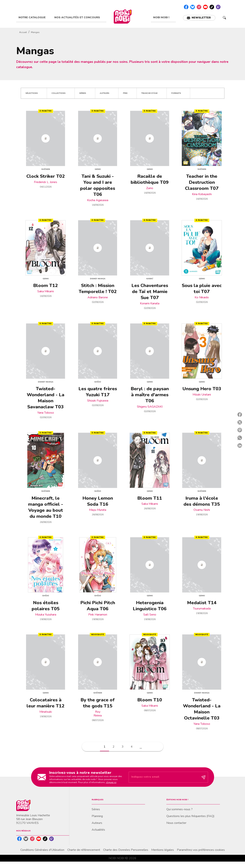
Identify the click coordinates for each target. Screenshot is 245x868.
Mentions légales (163, 850)
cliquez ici (111, 782)
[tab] (34, 18)
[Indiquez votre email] (164, 777)
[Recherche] (224, 18)
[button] (199, 18)
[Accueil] (123, 17)
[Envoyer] (204, 777)
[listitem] (186, 7)
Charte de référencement (84, 850)
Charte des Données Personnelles (126, 850)
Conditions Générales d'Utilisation (42, 850)
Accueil (23, 32)
